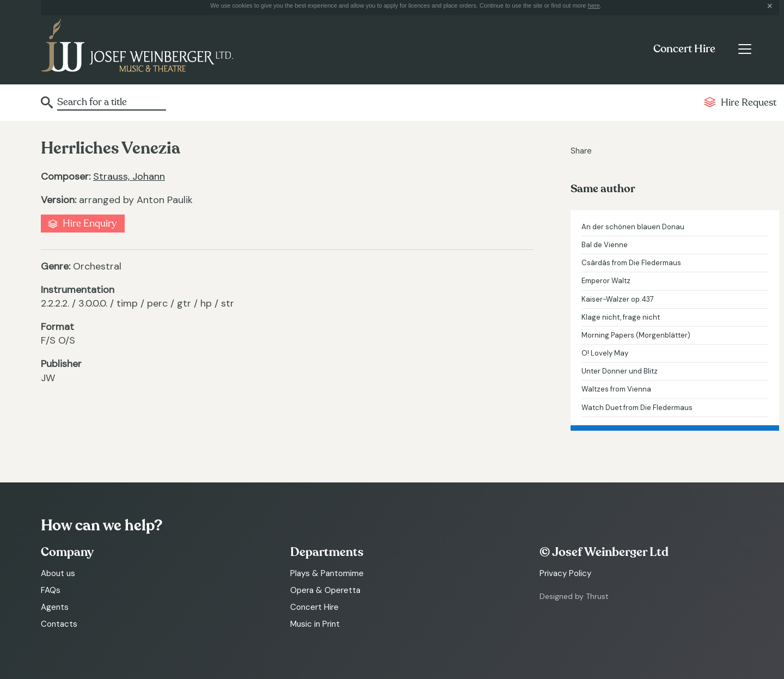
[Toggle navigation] (745, 49)
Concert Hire (684, 49)
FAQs (51, 590)
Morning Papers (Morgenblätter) (636, 335)
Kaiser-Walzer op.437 (618, 299)
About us (58, 573)
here (594, 5)
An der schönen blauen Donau (633, 227)
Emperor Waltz (606, 281)
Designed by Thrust (574, 596)
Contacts (59, 624)
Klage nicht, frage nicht (621, 317)
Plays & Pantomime (327, 573)
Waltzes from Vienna (616, 389)
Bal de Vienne (605, 245)
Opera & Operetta (325, 590)
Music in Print (315, 624)
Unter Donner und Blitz (620, 371)
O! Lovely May (605, 353)
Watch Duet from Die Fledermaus (637, 408)
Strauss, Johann (129, 176)
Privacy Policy (565, 573)
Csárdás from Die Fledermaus (631, 263)
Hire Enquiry (90, 224)
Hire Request (749, 103)
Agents (55, 607)
